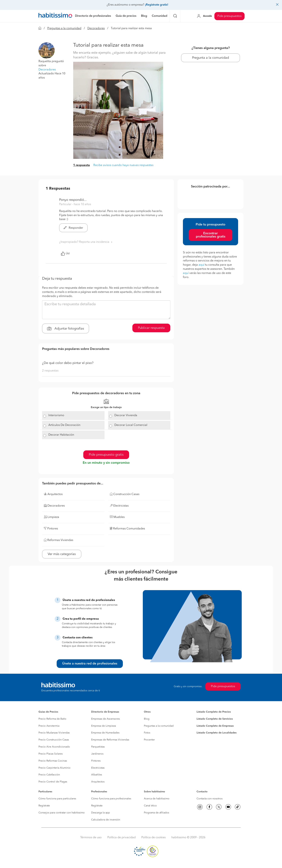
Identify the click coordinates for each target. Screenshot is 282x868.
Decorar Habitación (61, 435)
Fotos (147, 733)
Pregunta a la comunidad (211, 58)
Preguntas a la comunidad (64, 28)
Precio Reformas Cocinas (53, 761)
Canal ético (150, 806)
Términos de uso (91, 838)
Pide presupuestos (229, 16)
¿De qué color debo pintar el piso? (68, 363)
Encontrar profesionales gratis (211, 235)
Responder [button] (73, 228)
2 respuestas (50, 371)
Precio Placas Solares (51, 754)
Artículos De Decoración (64, 425)
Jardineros (97, 754)
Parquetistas (98, 747)
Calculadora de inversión (106, 820)
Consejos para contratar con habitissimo (62, 813)
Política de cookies (153, 838)
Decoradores (96, 28)
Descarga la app (101, 813)
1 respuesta (81, 165)
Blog (147, 719)
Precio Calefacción (49, 775)
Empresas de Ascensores (105, 719)
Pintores (96, 761)
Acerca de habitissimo (157, 799)
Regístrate (44, 806)
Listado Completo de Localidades (217, 733)
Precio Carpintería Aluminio (54, 768)
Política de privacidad (121, 838)
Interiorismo (56, 415)
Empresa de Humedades (105, 733)
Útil (65, 254)
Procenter (149, 740)
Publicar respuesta (151, 328)
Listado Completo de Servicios (215, 719)
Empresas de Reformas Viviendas (110, 740)
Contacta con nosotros (210, 799)
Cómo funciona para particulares (57, 799)
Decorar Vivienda (126, 415)
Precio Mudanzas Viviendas (54, 733)
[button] (47, 50)
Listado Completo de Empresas (215, 726)
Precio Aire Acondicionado (54, 747)
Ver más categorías (62, 554)
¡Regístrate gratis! (157, 5)
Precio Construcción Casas (54, 740)
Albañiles (97, 775)
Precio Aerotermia (49, 726)
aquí (201, 265)
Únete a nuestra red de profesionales (90, 664)
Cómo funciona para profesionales (111, 799)
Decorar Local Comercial (131, 425)
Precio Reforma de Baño (52, 719)
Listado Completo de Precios (214, 712)
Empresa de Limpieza (104, 726)
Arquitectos (98, 782)
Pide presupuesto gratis (106, 455)
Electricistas (98, 768)
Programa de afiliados (156, 813)
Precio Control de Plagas (53, 782)
